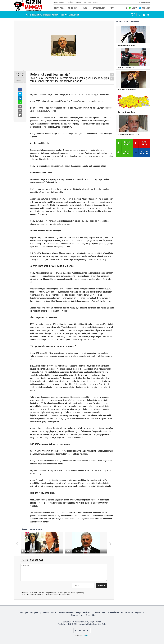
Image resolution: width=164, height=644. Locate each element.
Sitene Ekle (90, 615)
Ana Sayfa (24, 613)
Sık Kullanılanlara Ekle (66, 613)
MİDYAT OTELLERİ (75, 2)
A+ (112, 75)
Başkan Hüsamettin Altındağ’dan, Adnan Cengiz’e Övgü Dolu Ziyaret (52, 15)
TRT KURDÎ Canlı (113, 613)
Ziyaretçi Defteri (78, 615)
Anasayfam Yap (35, 613)
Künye (79, 613)
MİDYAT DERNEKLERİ (91, 2)
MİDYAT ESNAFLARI (60, 2)
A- (112, 79)
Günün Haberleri (49, 613)
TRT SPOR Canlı (127, 613)
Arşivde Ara (140, 613)
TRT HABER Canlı (98, 613)
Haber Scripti (80, 636)
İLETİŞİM (86, 613)
